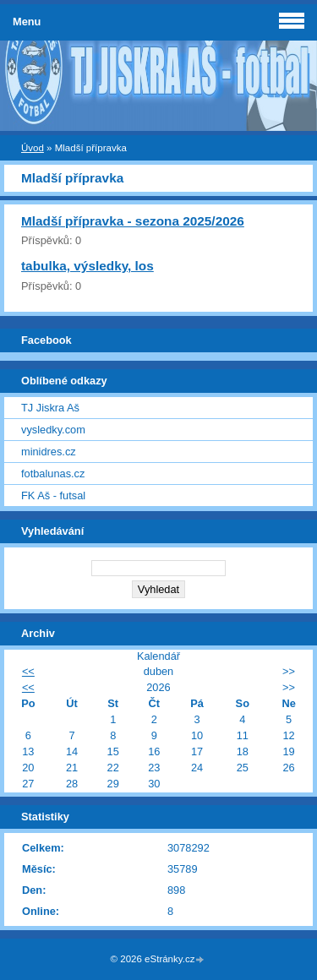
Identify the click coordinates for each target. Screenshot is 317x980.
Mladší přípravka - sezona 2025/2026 (133, 221)
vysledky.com (53, 430)
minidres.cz (49, 452)
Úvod (33, 148)
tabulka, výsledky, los (87, 266)
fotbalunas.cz (53, 474)
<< (28, 671)
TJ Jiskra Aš (50, 408)
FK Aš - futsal (53, 495)
